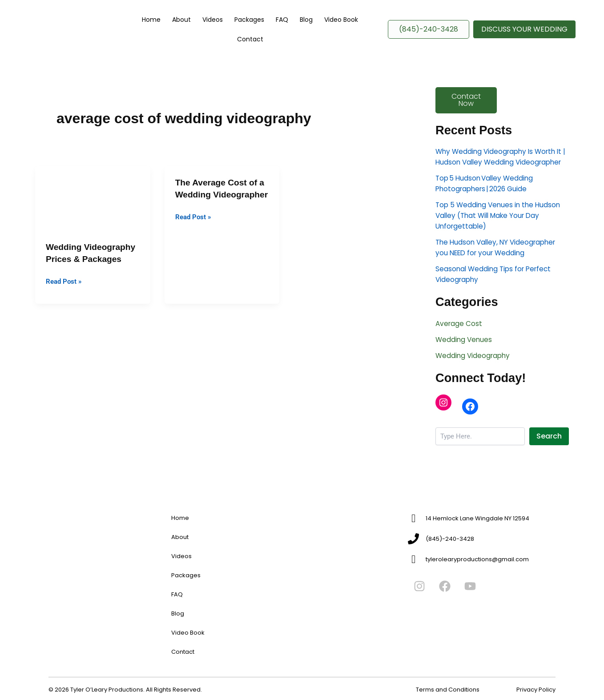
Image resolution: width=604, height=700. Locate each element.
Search (549, 459)
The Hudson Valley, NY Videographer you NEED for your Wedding (499, 271)
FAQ (275, 35)
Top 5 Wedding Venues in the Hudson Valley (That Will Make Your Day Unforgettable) (500, 239)
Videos (216, 35)
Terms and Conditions (448, 690)
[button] (524, 35)
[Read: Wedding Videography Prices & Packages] (93, 208)
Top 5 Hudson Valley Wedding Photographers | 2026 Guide (486, 207)
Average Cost (459, 346)
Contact (360, 35)
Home (165, 35)
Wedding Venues (465, 362)
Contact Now (466, 111)
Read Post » (65, 291)
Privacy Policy (536, 690)
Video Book (323, 35)
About (190, 35)
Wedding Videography (474, 378)
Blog (294, 35)
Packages (248, 35)
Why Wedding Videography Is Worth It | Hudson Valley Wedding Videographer (502, 175)
